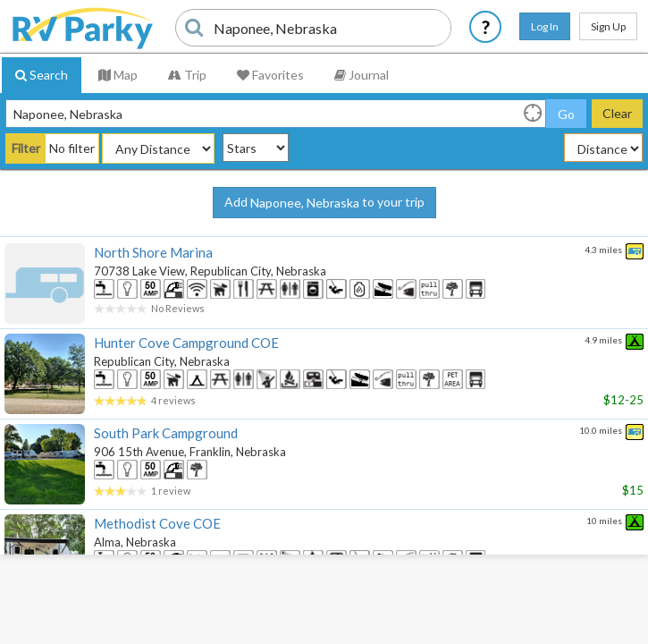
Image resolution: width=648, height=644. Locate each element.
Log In (545, 26)
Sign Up (608, 26)
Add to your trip (324, 203)
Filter (26, 148)
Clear (617, 113)
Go (566, 114)
